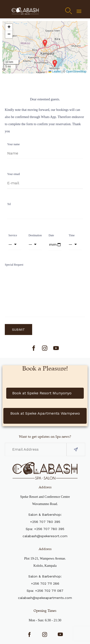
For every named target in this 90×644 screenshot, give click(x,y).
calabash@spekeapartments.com (45, 598)
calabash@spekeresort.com (45, 536)
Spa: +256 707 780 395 (45, 529)
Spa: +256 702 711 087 (45, 591)
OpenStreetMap (76, 72)
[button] (55, 64)
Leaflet (55, 72)
